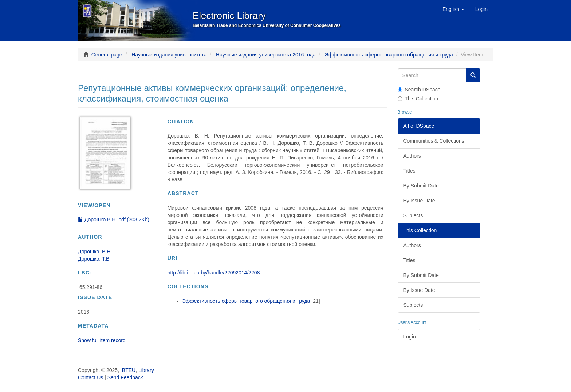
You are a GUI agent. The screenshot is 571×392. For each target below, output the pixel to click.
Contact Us (90, 377)
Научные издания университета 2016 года (266, 55)
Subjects (413, 215)
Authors (412, 156)
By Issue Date (419, 201)
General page (107, 55)
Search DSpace (419, 90)
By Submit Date (421, 186)
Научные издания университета (169, 55)
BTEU (129, 370)
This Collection (418, 99)
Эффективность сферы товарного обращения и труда (389, 55)
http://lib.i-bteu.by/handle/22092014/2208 (214, 273)
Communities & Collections (434, 141)
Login (410, 337)
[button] (453, 9)
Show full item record (102, 340)
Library (146, 370)
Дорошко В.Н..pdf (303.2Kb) (114, 219)
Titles (409, 171)
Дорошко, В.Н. (95, 252)
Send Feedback (125, 377)
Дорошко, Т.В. (94, 259)
